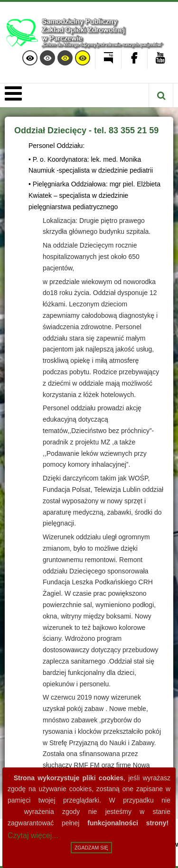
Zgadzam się (91, 848)
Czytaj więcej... (33, 836)
